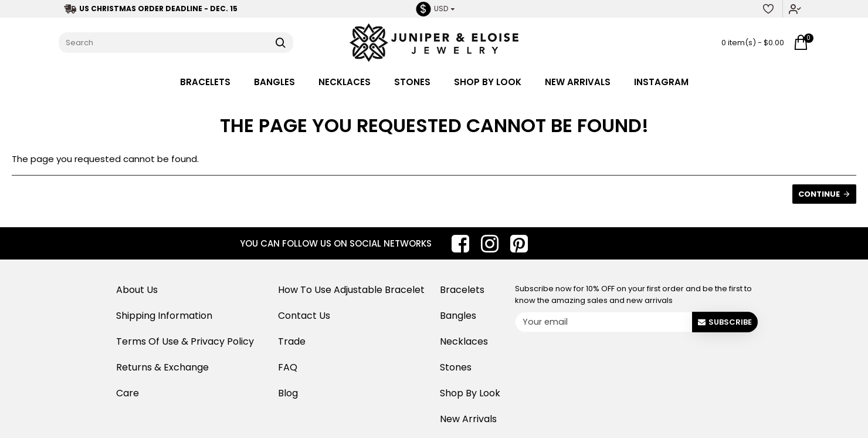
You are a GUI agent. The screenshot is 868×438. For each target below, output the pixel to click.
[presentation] (606, 359)
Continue (819, 194)
